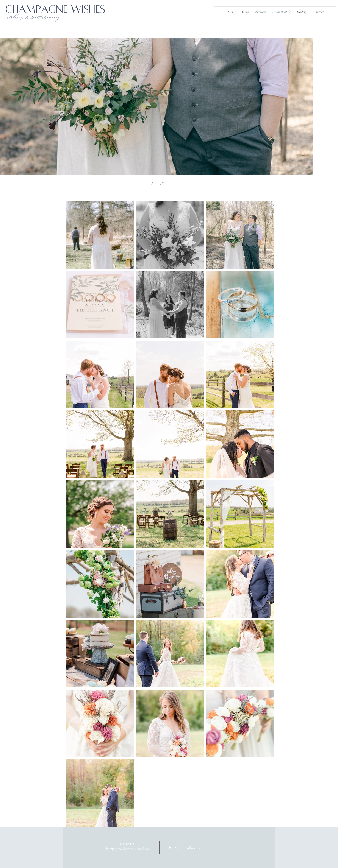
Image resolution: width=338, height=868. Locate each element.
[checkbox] (151, 184)
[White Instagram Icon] (176, 848)
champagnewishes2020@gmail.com (128, 849)
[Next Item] (305, 125)
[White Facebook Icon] (170, 848)
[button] (162, 184)
